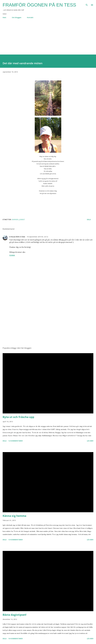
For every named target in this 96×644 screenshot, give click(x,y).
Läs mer (90, 441)
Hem (4, 17)
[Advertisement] (48, 39)
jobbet (22, 219)
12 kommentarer (15, 441)
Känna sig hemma (14, 516)
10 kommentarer (15, 639)
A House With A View (17, 237)
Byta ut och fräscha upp (18, 417)
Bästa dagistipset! (14, 615)
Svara (12, 255)
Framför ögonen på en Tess (39, 5)
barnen (15, 219)
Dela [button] (89, 219)
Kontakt (30, 17)
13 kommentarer (15, 540)
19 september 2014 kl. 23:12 (37, 237)
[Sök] (87, 4)
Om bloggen (17, 17)
